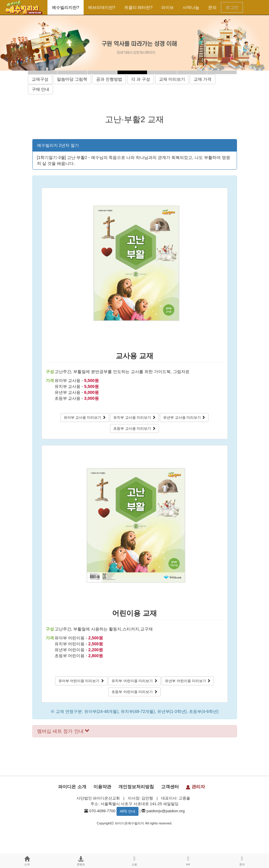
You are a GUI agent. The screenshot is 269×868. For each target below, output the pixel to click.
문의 (212, 7)
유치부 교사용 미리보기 (134, 418)
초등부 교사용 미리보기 (134, 429)
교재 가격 (203, 79)
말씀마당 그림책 (72, 79)
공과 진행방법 (109, 79)
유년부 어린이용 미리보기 (188, 681)
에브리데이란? (102, 7)
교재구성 (40, 79)
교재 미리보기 (172, 79)
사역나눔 (191, 7)
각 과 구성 (141, 79)
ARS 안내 (128, 811)
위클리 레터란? (139, 7)
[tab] (135, 731)
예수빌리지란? (66, 7)
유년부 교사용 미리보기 (184, 418)
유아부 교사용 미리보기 (85, 418)
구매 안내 (41, 89)
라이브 (168, 7)
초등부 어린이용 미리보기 (134, 692)
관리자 (195, 787)
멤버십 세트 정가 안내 (63, 731)
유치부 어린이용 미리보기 (134, 681)
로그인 (232, 7)
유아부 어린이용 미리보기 (81, 681)
